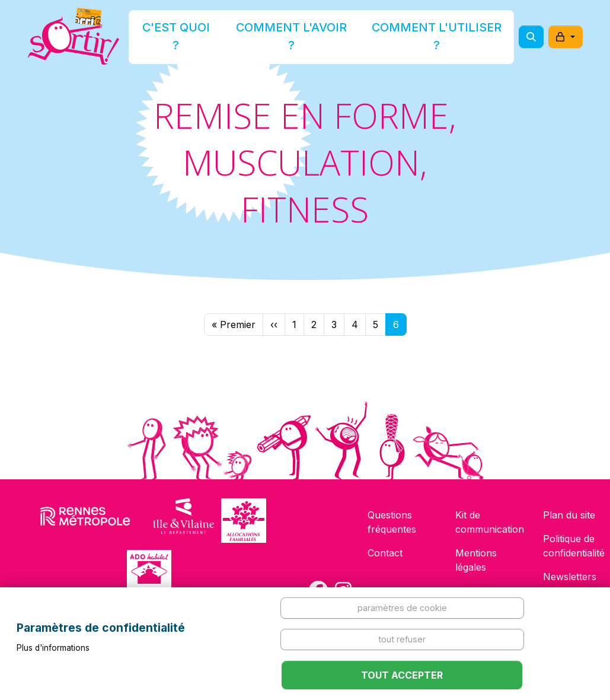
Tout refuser (402, 639)
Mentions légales (476, 560)
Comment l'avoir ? (301, 38)
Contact (385, 553)
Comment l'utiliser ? (413, 38)
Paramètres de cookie (402, 608)
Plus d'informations (53, 648)
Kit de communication (490, 522)
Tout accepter (402, 675)
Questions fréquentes (392, 522)
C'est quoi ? (211, 38)
